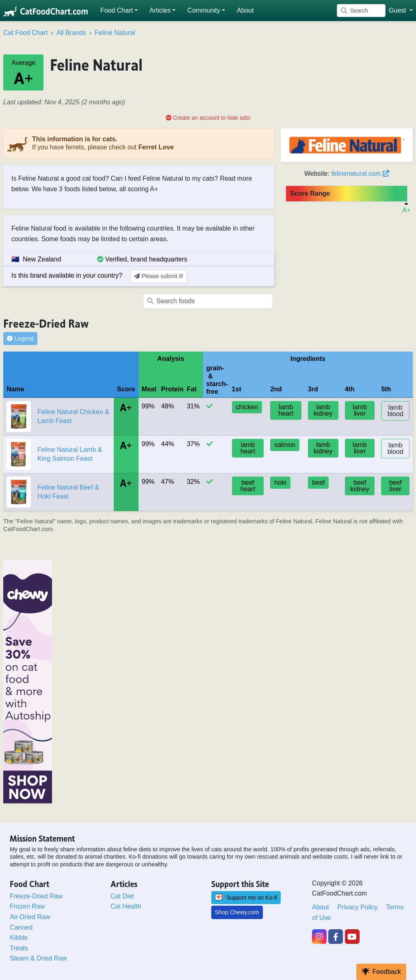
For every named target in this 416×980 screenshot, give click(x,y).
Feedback (381, 972)
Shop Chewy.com (237, 912)
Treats (19, 948)
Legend (20, 339)
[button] (119, 11)
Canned (21, 927)
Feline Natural (115, 33)
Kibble (19, 938)
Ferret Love (156, 147)
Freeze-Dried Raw (36, 896)
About (321, 907)
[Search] (361, 11)
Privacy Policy (357, 907)
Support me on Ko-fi (246, 897)
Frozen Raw (27, 906)
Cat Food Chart (25, 33)
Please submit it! (159, 276)
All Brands (71, 33)
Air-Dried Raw (30, 917)
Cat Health (126, 906)
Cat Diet (122, 896)
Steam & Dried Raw (38, 958)
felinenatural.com (360, 174)
